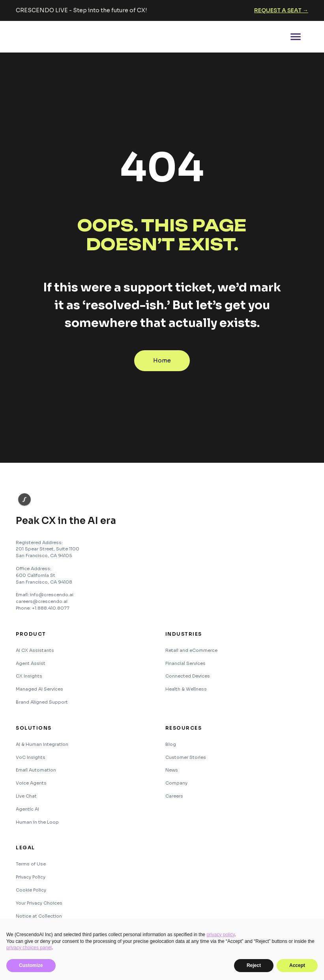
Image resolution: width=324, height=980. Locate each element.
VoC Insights (31, 757)
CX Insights (29, 676)
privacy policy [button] (220, 935)
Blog (171, 744)
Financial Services (185, 663)
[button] (296, 37)
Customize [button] (31, 965)
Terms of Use (31, 864)
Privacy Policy (31, 877)
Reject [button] (254, 965)
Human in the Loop (37, 822)
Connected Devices (188, 676)
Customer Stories (186, 757)
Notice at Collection (39, 916)
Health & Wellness (186, 689)
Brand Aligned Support (42, 702)
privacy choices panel (29, 948)
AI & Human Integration (42, 744)
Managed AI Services (39, 689)
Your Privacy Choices (39, 903)
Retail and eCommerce (191, 650)
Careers (174, 796)
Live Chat (26, 796)
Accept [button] (297, 965)
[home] (45, 37)
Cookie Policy (31, 890)
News (172, 770)
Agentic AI (27, 809)
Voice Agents (31, 783)
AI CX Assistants (35, 650)
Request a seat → (281, 10)
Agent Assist (31, 663)
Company (176, 783)
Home (162, 360)
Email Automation (36, 770)
